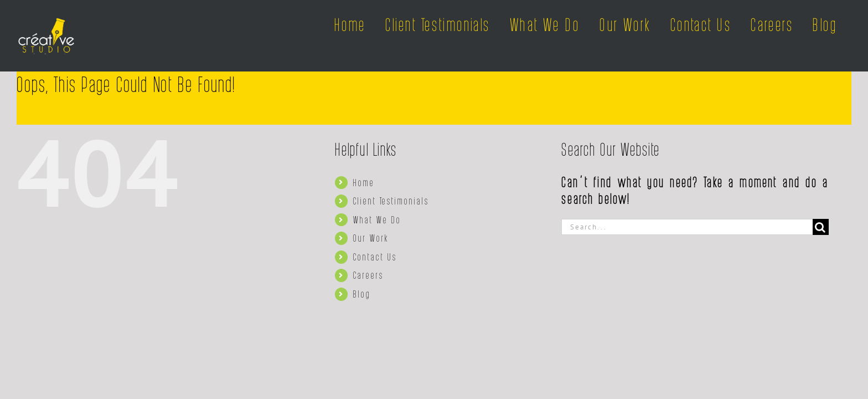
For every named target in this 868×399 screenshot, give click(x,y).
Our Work (371, 238)
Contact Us (375, 257)
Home (364, 182)
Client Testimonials (391, 201)
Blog (362, 294)
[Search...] (687, 227)
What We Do (377, 219)
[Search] (821, 227)
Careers (368, 275)
